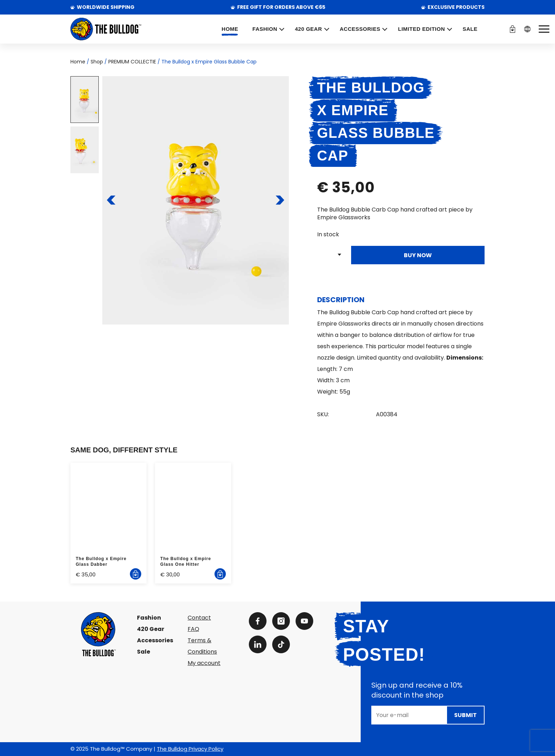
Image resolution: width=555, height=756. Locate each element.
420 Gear (151, 629)
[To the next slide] (280, 200)
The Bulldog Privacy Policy (190, 749)
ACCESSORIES (360, 29)
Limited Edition (421, 29)
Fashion (149, 618)
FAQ (193, 629)
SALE (470, 29)
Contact (199, 618)
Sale (144, 652)
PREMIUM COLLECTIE (132, 62)
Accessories (155, 640)
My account (204, 663)
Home (230, 29)
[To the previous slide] (111, 200)
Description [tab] (341, 300)
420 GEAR (308, 29)
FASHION (265, 29)
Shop (97, 62)
